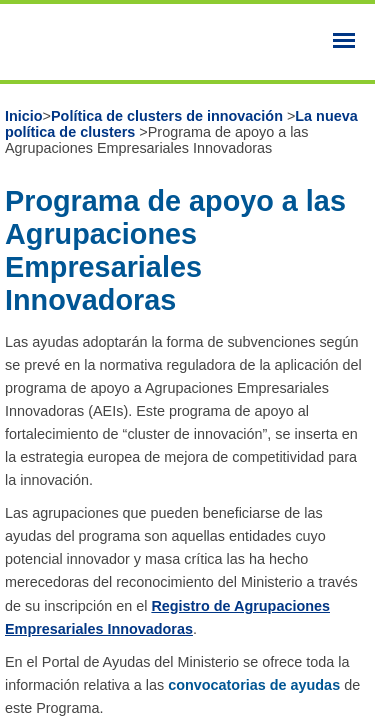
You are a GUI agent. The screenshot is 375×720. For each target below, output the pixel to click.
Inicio (24, 116)
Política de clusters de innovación (169, 116)
